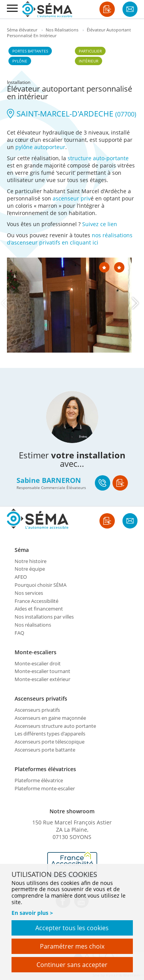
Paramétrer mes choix (72, 946)
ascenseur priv (72, 198)
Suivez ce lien (100, 224)
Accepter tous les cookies (72, 928)
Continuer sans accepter (72, 965)
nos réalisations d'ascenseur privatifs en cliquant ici (70, 239)
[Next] (136, 303)
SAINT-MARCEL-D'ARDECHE (72, 114)
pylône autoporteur (40, 147)
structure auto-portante (98, 158)
